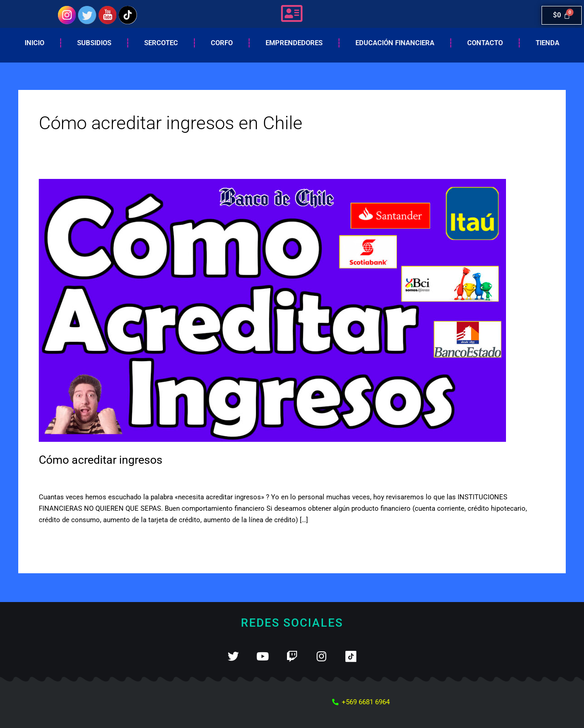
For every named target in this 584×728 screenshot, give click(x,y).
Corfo (222, 43)
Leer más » (55, 541)
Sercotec (161, 43)
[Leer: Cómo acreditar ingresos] (272, 310)
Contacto (485, 43)
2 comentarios (61, 478)
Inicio (34, 43)
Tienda (547, 43)
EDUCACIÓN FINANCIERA (395, 43)
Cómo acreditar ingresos (104, 460)
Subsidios (94, 43)
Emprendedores (294, 43)
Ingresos (103, 478)
